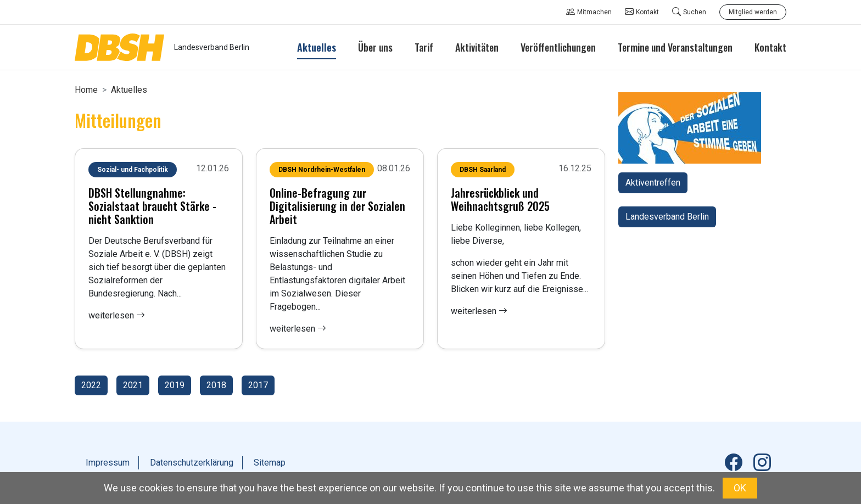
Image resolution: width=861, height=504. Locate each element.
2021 (133, 385)
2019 (175, 385)
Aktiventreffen (653, 183)
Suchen (689, 12)
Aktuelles (129, 90)
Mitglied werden (753, 12)
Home (86, 90)
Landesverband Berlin (667, 217)
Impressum (108, 463)
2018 (216, 385)
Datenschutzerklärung (192, 463)
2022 (91, 385)
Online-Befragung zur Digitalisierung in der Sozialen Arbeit (337, 206)
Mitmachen (589, 12)
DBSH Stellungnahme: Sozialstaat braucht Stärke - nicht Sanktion (152, 206)
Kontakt (642, 12)
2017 (258, 385)
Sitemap (270, 463)
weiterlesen (117, 315)
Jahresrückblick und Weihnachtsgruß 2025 (500, 199)
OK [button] (740, 488)
